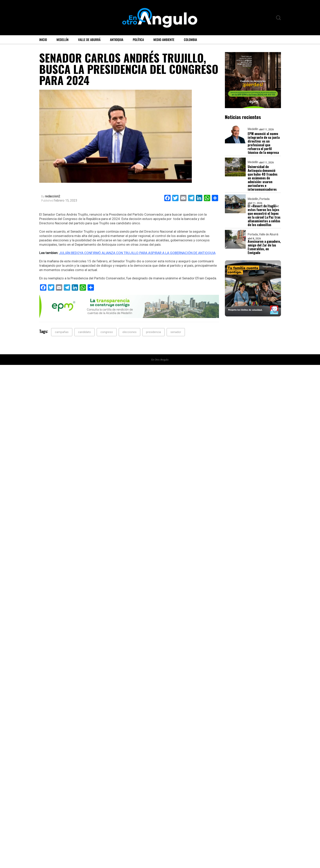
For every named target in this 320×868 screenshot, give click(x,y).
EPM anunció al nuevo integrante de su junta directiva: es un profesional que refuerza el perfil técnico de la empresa (264, 143)
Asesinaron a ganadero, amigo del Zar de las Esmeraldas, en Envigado (264, 247)
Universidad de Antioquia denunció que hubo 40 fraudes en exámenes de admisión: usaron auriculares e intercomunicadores (263, 178)
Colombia (190, 40)
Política (138, 40)
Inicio (43, 40)
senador (176, 332)
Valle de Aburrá (89, 40)
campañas (62, 332)
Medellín (63, 40)
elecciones (129, 332)
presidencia (153, 332)
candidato (85, 332)
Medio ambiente (164, 40)
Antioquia (117, 40)
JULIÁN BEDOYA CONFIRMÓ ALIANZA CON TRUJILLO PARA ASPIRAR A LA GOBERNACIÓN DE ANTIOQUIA (137, 253)
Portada (264, 199)
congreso (107, 332)
